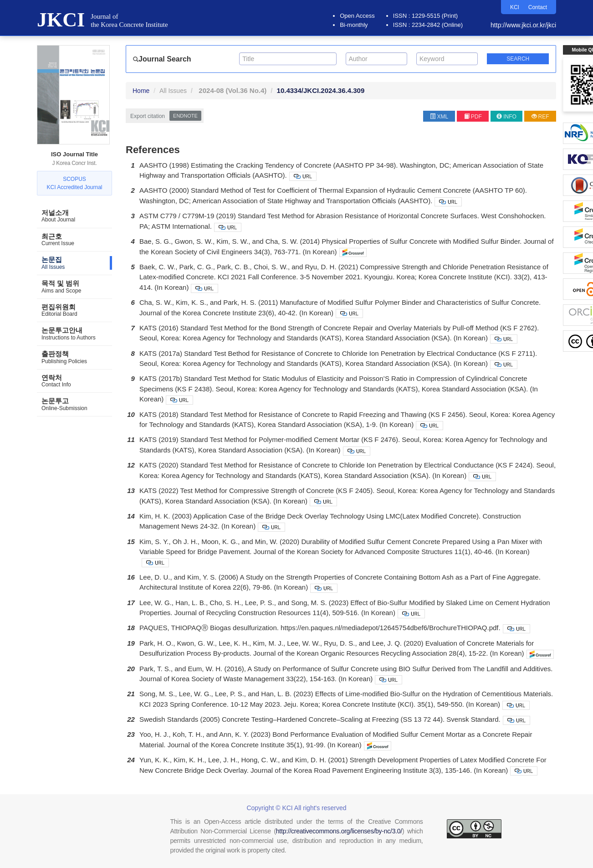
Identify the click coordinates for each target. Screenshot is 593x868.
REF (540, 117)
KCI (515, 7)
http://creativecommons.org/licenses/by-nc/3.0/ (339, 831)
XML (439, 117)
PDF (473, 117)
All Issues (173, 91)
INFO (506, 117)
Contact (538, 7)
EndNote (185, 116)
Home (141, 91)
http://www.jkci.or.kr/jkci (523, 25)
